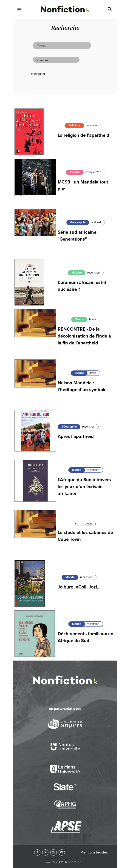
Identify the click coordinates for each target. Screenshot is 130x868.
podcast (96, 222)
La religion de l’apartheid (83, 135)
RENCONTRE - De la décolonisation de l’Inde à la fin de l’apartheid (84, 336)
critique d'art (93, 172)
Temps (79, 319)
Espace (79, 373)
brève (93, 319)
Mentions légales (94, 852)
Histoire (77, 273)
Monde (77, 470)
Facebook (37, 852)
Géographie (78, 222)
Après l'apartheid (76, 437)
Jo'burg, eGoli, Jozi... (79, 587)
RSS (53, 852)
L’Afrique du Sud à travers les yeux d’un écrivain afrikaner (84, 487)
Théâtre (75, 172)
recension (92, 125)
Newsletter (62, 852)
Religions (75, 125)
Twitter (45, 852)
